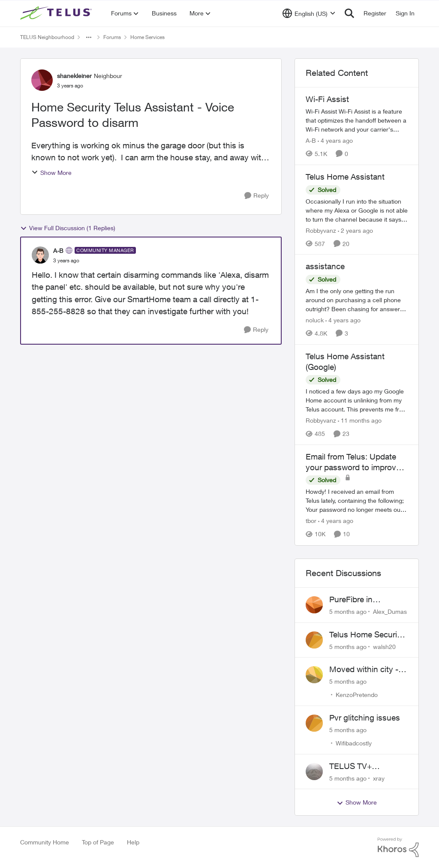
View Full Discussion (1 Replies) (68, 228)
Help (133, 842)
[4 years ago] (335, 140)
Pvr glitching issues (365, 718)
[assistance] (357, 300)
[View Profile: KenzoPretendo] (314, 675)
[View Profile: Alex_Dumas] (314, 605)
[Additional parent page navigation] (89, 37)
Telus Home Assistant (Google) (345, 362)
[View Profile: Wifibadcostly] (314, 723)
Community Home (45, 842)
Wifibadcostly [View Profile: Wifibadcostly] (354, 743)
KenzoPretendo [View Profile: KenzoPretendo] (357, 695)
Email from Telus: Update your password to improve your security (353, 462)
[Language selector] (309, 13)
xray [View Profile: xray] (379, 778)
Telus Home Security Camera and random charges (367, 635)
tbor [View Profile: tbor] (311, 521)
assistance (325, 266)
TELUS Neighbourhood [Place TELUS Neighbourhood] (47, 37)
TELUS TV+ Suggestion (350, 766)
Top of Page (98, 842)
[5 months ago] (348, 611)
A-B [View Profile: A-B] (58, 251)
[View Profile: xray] (314, 772)
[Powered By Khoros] (398, 847)
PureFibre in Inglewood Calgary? (365, 600)
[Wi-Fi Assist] (357, 120)
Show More (51, 173)
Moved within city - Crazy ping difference (368, 670)
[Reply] (257, 196)
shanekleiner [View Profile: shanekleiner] (74, 76)
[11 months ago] (360, 420)
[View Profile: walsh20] (314, 640)
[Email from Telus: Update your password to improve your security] (357, 501)
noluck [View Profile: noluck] (315, 320)
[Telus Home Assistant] (357, 210)
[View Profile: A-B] (40, 255)
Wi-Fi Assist (327, 99)
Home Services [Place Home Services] (147, 37)
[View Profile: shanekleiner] (42, 80)
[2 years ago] (355, 230)
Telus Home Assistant (345, 177)
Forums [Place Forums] (112, 37)
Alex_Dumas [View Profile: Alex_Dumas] (390, 611)
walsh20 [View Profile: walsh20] (384, 646)
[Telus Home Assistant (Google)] (357, 400)
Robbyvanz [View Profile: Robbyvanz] (321, 230)
